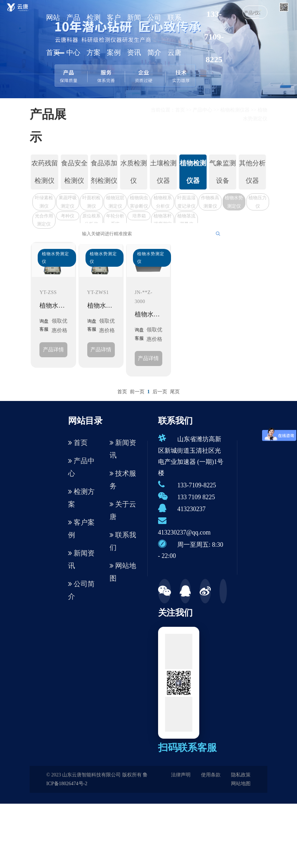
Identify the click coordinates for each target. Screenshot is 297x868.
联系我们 (123, 541)
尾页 (175, 392)
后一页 (160, 392)
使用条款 (211, 775)
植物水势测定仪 (234, 202)
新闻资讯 (134, 35)
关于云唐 (123, 510)
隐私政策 (241, 775)
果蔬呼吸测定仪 (68, 202)
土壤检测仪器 (163, 172)
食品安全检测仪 (74, 172)
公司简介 (154, 35)
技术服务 (123, 480)
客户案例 (114, 35)
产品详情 (53, 349)
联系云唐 (175, 35)
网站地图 (123, 572)
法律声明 (181, 775)
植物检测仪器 (235, 110)
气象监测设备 (223, 172)
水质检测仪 (134, 172)
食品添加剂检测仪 (104, 172)
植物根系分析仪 (163, 202)
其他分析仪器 (252, 172)
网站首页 (53, 35)
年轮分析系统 (115, 220)
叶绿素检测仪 (44, 202)
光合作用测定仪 (44, 220)
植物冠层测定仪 (115, 202)
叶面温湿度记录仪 (186, 202)
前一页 (137, 392)
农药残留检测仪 (45, 172)
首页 (180, 110)
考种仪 (68, 216)
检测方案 (94, 35)
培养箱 (139, 216)
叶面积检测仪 (91, 202)
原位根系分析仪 (91, 220)
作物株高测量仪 (210, 202)
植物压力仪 (258, 202)
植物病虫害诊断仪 (139, 202)
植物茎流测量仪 (186, 220)
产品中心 (73, 35)
